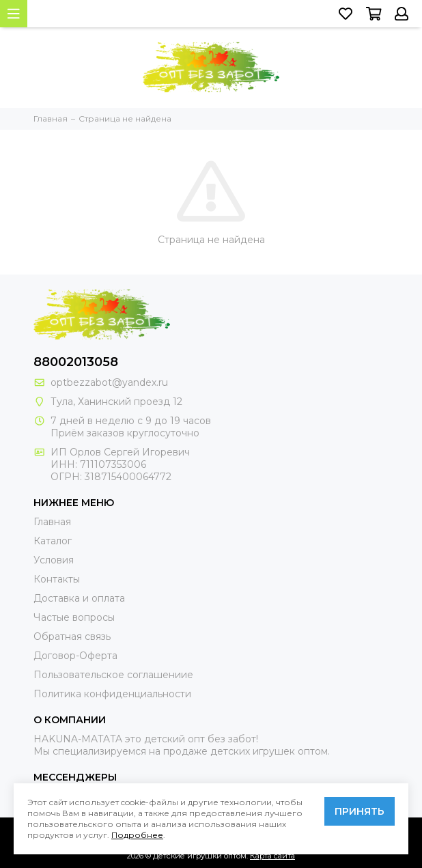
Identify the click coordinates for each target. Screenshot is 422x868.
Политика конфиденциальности (112, 694)
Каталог (53, 541)
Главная (52, 522)
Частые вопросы (74, 617)
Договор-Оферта (75, 656)
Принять (360, 811)
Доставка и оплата (79, 598)
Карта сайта (272, 856)
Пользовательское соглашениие (113, 675)
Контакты (57, 579)
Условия (54, 560)
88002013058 (76, 362)
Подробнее (137, 835)
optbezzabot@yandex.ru (109, 382)
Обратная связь (72, 636)
